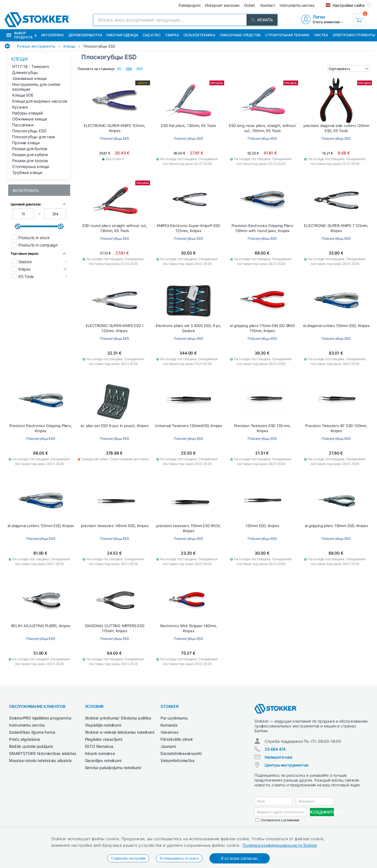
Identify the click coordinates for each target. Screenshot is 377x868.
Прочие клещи (26, 143)
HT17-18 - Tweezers (30, 66)
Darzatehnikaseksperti (181, 753)
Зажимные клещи (29, 78)
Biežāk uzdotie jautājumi (31, 746)
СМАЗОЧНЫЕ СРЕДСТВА (240, 35)
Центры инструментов (287, 765)
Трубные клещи (27, 172)
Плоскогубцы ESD (99, 46)
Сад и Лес (152, 35)
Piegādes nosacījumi (104, 739)
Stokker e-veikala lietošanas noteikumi (120, 732)
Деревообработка (85, 35)
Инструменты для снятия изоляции (36, 87)
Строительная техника (287, 35)
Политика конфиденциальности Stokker (280, 845)
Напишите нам (279, 757)
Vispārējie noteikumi (103, 725)
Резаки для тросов (30, 161)
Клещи (69, 46)
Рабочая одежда (122, 35)
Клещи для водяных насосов (39, 101)
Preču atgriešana (24, 739)
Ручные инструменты (36, 46)
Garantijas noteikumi (103, 760)
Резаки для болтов (30, 149)
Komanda (169, 725)
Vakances (169, 732)
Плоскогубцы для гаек (34, 137)
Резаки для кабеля (30, 155)
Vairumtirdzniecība (177, 760)
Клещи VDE (23, 95)
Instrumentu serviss (27, 725)
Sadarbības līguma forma (32, 732)
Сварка (172, 35)
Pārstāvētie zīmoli (176, 739)
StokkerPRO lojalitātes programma (40, 718)
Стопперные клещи (31, 166)
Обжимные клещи (29, 119)
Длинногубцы (25, 72)
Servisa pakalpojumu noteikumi (113, 768)
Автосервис (53, 35)
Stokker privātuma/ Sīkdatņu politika (118, 718)
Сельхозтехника (199, 35)
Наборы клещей (27, 113)
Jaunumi (168, 746)
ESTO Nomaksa (99, 746)
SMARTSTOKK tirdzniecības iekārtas (43, 753)
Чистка (321, 35)
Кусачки (20, 107)
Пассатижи (23, 125)
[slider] (18, 226)
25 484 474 (275, 749)
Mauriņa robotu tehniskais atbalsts (40, 760)
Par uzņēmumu (174, 718)
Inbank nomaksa (100, 753)
